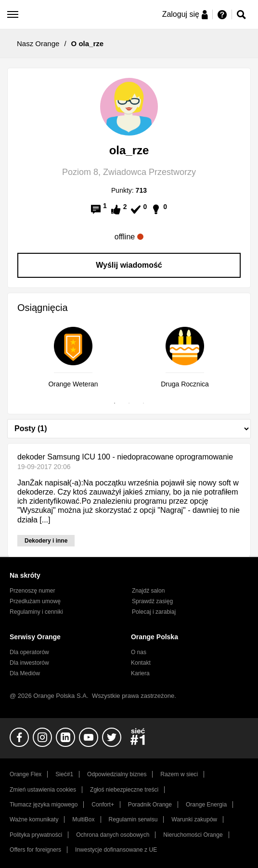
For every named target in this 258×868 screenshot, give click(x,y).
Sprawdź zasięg (152, 601)
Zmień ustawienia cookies (43, 790)
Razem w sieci (179, 774)
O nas (139, 652)
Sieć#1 (64, 774)
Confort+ (103, 805)
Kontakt (141, 663)
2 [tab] (129, 403)
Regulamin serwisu (133, 819)
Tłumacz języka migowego (44, 805)
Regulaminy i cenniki (36, 612)
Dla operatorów (29, 652)
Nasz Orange (38, 43)
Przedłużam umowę (35, 601)
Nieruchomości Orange (193, 835)
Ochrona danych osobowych (113, 835)
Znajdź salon (148, 591)
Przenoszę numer (32, 591)
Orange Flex (26, 774)
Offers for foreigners (35, 850)
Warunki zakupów (194, 819)
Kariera (140, 673)
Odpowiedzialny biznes (117, 774)
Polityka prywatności (36, 835)
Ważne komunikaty (34, 819)
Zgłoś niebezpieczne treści (124, 790)
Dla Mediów (25, 673)
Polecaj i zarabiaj (154, 612)
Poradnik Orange (150, 805)
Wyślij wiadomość (129, 265)
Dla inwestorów (29, 663)
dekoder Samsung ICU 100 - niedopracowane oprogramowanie (125, 457)
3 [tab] (143, 403)
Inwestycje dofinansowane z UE (116, 850)
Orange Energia (206, 805)
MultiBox (83, 819)
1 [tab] (115, 403)
